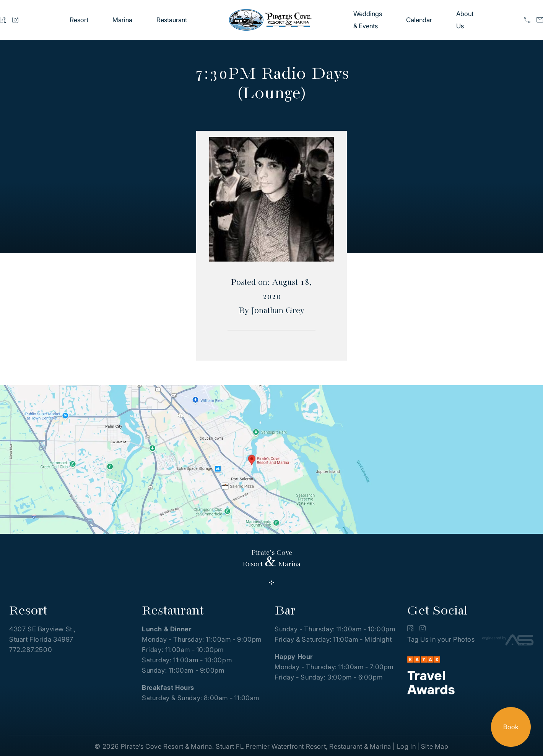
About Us (465, 20)
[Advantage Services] (508, 641)
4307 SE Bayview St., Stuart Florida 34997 (42, 634)
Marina (122, 20)
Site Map (435, 746)
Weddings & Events (368, 20)
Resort (79, 20)
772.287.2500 (31, 650)
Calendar (419, 20)
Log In (406, 746)
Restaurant (172, 20)
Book (511, 727)
